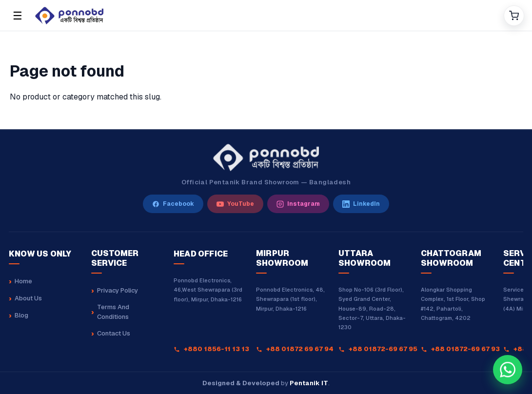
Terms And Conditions (113, 312)
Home (23, 281)
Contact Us (114, 333)
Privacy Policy (118, 290)
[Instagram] (298, 204)
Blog (21, 315)
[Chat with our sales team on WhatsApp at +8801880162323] (508, 370)
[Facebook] (173, 204)
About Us (28, 298)
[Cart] (514, 16)
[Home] (266, 16)
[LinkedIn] (361, 204)
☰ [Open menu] (18, 16)
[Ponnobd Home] (266, 158)
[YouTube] (235, 204)
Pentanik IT (309, 383)
